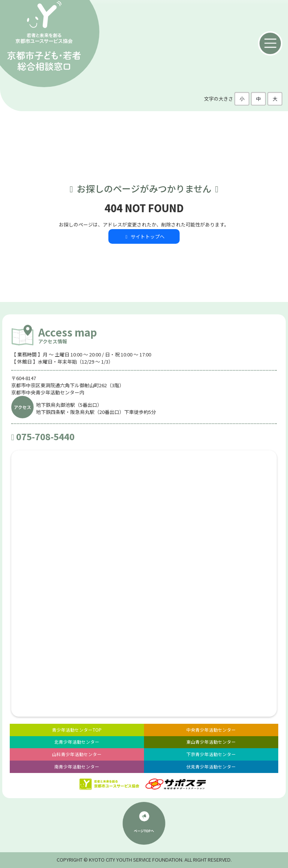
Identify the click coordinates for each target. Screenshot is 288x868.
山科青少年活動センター (77, 754)
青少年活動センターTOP (77, 730)
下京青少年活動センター (211, 754)
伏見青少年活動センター (211, 767)
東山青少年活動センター (211, 742)
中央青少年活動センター (211, 730)
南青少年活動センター (77, 767)
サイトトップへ (144, 236)
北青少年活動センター (77, 742)
